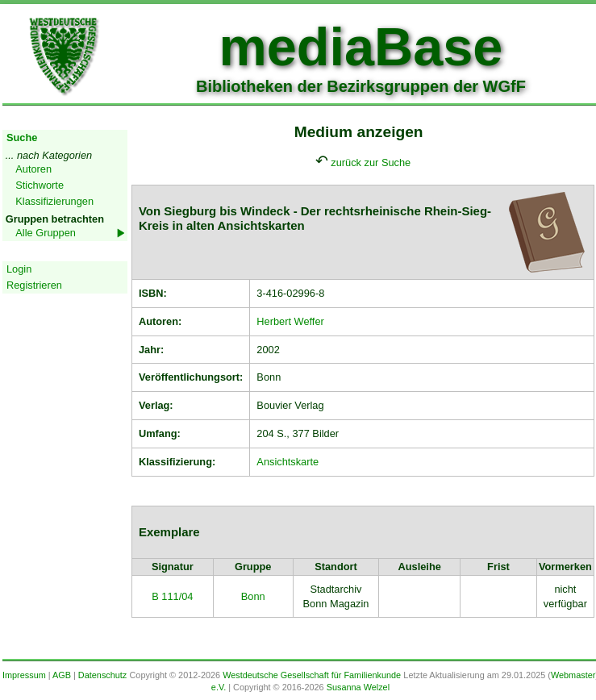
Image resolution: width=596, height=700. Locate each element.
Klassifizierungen (54, 201)
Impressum (24, 675)
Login (19, 269)
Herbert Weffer (290, 321)
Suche (22, 137)
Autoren (33, 169)
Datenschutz (102, 675)
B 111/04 (172, 596)
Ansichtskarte (288, 462)
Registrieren (34, 285)
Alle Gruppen (46, 233)
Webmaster (573, 675)
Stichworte (40, 185)
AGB (62, 675)
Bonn (253, 596)
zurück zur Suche (371, 162)
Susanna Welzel (358, 687)
